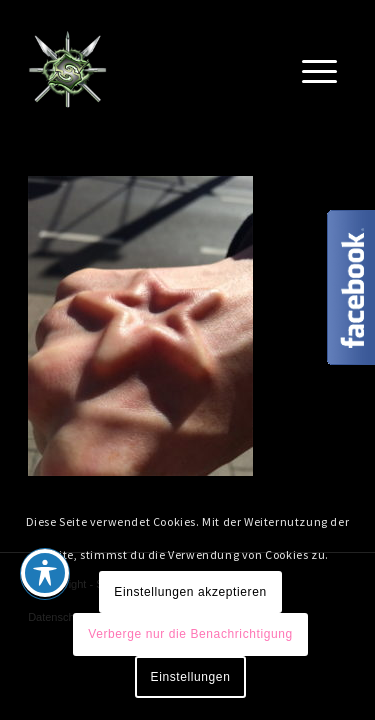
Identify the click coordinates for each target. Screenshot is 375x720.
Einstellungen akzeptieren (190, 592)
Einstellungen (191, 677)
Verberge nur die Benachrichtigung (190, 634)
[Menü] (319, 69)
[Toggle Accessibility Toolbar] (45, 573)
